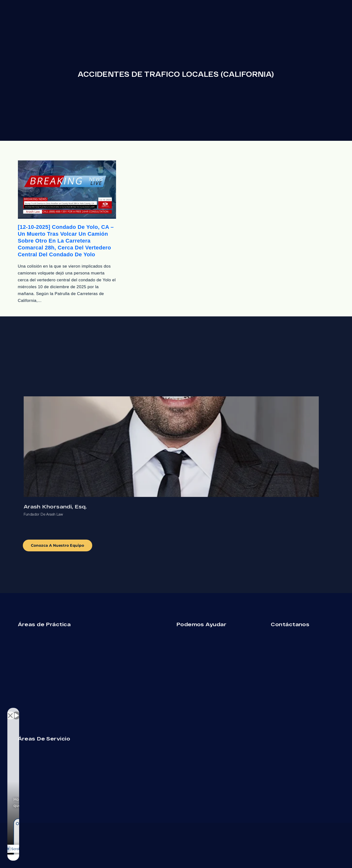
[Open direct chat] (77, 711)
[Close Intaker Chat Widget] (87, 711)
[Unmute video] (16, 711)
